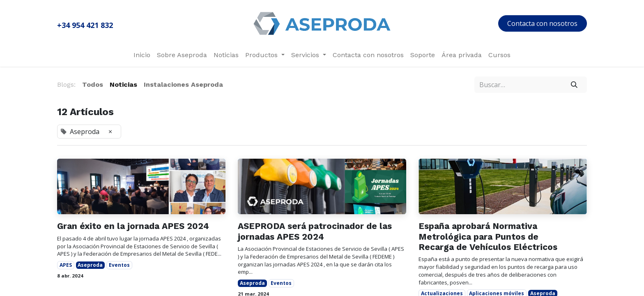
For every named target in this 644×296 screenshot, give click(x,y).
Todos (93, 84)
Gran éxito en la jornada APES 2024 (133, 226)
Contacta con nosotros (542, 23)
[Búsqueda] (574, 85)
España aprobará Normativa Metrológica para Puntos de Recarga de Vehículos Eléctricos (488, 236)
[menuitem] (142, 55)
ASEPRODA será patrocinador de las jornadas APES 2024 (315, 231)
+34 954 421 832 (85, 25)
